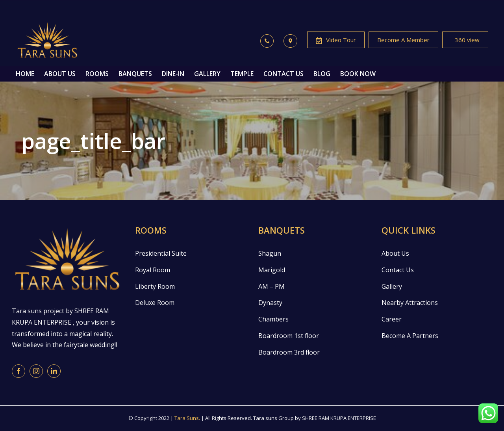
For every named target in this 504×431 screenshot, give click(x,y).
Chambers (273, 319)
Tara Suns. (187, 418)
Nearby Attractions (410, 303)
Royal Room (153, 270)
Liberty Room (155, 286)
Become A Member (403, 40)
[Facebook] (19, 371)
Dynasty (270, 303)
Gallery (392, 286)
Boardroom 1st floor (289, 336)
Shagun (270, 253)
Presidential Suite (161, 253)
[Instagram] (36, 371)
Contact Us (398, 270)
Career (392, 319)
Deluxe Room (155, 303)
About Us (395, 253)
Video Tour (336, 41)
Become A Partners (410, 336)
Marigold (272, 270)
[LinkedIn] (54, 371)
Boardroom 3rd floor (289, 352)
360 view (465, 41)
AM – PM (271, 286)
